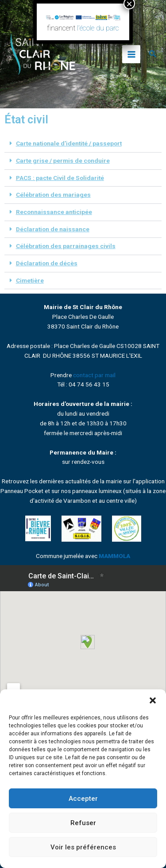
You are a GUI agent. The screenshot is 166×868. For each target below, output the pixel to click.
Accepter (83, 799)
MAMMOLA (114, 556)
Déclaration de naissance (53, 229)
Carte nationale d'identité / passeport (69, 143)
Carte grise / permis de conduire (63, 161)
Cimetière (30, 280)
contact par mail (94, 375)
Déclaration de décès (47, 263)
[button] (153, 700)
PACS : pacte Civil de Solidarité (60, 178)
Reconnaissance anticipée (54, 212)
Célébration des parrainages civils (66, 246)
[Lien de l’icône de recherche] (153, 54)
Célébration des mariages (53, 195)
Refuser (83, 823)
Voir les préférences (83, 847)
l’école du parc (98, 28)
